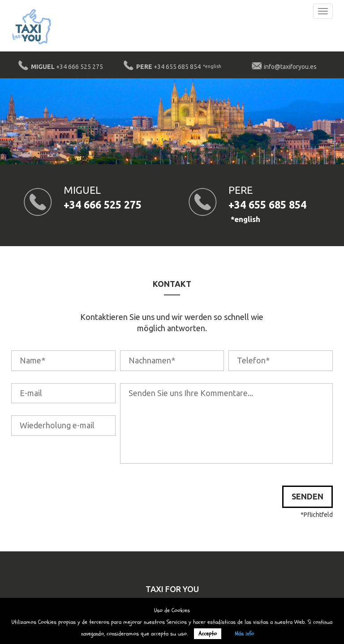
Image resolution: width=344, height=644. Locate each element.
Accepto (208, 634)
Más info (244, 634)
